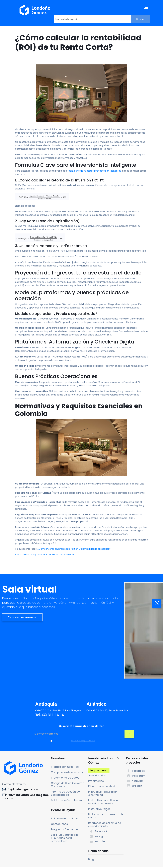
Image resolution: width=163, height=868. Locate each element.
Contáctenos (54, 812)
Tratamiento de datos (60, 763)
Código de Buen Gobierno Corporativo (62, 770)
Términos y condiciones (55, 863)
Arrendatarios (94, 760)
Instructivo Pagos (96, 794)
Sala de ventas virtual (59, 806)
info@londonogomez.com (24, 775)
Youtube (97, 826)
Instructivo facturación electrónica (100, 778)
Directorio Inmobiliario (99, 771)
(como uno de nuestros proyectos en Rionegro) (94, 179)
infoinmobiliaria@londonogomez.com (25, 784)
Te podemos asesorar (22, 666)
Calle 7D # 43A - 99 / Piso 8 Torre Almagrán (30, 715)
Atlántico (69, 708)
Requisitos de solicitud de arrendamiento (101, 809)
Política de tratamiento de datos (103, 863)
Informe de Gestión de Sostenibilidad (60, 778)
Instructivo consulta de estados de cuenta (100, 787)
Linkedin (136, 771)
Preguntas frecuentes (59, 817)
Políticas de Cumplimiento (62, 785)
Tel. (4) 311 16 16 (21, 719)
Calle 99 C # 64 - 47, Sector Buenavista (79, 715)
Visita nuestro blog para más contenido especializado (45, 582)
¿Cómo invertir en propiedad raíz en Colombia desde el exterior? (74, 576)
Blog (88, 847)
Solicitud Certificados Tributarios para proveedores (59, 826)
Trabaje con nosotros (60, 752)
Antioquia (19, 708)
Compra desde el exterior (62, 757)
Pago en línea (95, 755)
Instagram (98, 821)
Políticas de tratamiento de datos (103, 801)
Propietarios (93, 766)
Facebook (98, 816)
